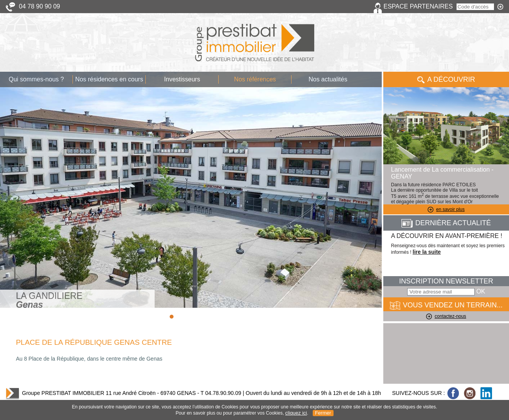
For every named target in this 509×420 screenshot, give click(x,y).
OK (481, 291)
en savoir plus (446, 209)
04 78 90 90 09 (40, 6)
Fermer (323, 413)
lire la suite (427, 252)
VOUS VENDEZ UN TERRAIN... (446, 305)
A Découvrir (446, 79)
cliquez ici (296, 413)
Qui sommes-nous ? (36, 79)
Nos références (255, 79)
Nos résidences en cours (109, 79)
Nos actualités (328, 79)
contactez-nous (446, 316)
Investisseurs (182, 79)
